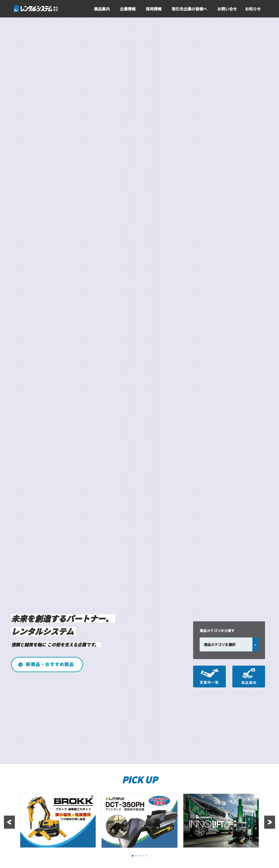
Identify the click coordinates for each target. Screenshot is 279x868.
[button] (133, 856)
